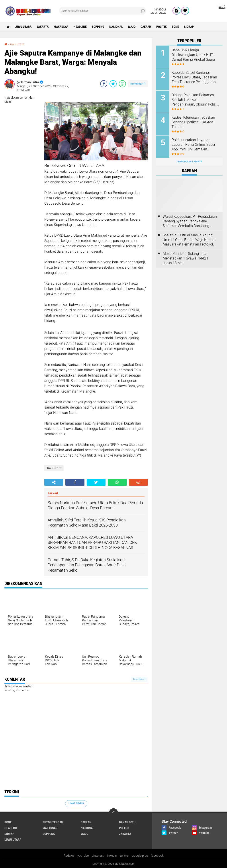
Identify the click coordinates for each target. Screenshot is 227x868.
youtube (83, 856)
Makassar (61, 27)
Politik (161, 27)
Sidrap (189, 27)
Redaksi (69, 856)
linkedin (112, 856)
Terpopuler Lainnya (189, 162)
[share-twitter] (113, 84)
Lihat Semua (76, 803)
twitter (124, 856)
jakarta (43, 27)
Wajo (132, 27)
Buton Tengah (53, 822)
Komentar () (138, 84)
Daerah (146, 27)
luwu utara (23, 27)
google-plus (140, 856)
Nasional (116, 27)
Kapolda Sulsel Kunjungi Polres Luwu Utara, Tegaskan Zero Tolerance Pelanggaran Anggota (194, 77)
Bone (175, 27)
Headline (80, 27)
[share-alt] (54, 482)
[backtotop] (113, 813)
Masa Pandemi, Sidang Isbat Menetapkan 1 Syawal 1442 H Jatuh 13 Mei (186, 258)
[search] (103, 11)
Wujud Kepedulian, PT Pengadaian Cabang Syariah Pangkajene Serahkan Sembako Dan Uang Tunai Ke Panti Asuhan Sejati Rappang (190, 221)
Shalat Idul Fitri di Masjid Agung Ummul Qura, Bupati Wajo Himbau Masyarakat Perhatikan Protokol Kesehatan (190, 240)
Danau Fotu (127, 822)
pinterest (98, 856)
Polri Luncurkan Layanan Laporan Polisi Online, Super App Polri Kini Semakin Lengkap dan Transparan (193, 145)
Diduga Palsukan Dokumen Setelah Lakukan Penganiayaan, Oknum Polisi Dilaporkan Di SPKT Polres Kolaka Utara (194, 100)
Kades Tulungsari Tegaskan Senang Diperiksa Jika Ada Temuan (193, 122)
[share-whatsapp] (122, 84)
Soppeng (98, 27)
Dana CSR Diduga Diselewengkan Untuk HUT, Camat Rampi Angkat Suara (193, 55)
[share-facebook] (104, 84)
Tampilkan (139, 679)
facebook (157, 856)
